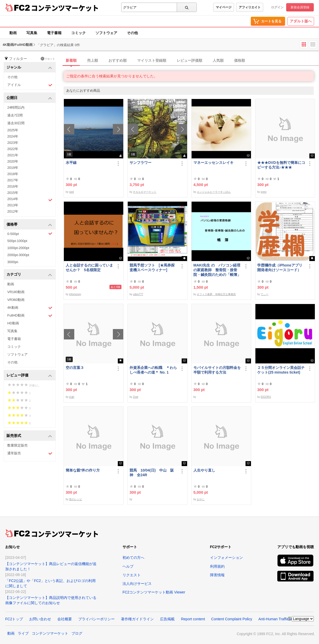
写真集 (32, 33)
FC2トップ (14, 619)
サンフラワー (140, 163)
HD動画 (13, 323)
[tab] (191, 61)
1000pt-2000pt (18, 248)
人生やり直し (204, 470)
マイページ (224, 7)
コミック (78, 33)
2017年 (13, 180)
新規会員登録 (300, 7)
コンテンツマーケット (65, 8)
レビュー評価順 (189, 60)
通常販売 (30, 453)
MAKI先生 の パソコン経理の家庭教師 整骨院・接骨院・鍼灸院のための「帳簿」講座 (217, 270)
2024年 (13, 136)
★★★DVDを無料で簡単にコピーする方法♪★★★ (281, 165)
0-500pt (30, 234)
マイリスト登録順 (152, 60)
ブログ (77, 633)
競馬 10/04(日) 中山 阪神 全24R (152, 473)
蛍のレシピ (76, 499)
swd (71, 192)
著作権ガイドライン (137, 619)
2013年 (13, 205)
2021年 (13, 155)
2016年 (13, 186)
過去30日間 (16, 123)
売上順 (93, 60)
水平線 (71, 163)
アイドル (30, 85)
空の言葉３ (75, 368)
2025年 (13, 130)
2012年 (13, 211)
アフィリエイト (250, 7)
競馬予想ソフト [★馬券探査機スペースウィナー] (152, 268)
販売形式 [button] (29, 436)
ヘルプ (128, 566)
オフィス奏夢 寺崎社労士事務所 (216, 294)
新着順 (71, 60)
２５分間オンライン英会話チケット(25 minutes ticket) (281, 370)
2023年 (13, 143)
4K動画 (30, 308)
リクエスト (132, 575)
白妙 (72, 397)
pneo (263, 192)
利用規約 (217, 566)
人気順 (218, 60)
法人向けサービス (137, 584)
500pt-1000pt (17, 241)
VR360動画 (16, 300)
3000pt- (13, 262)
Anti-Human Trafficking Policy (282, 619)
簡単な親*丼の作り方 (83, 470)
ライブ (23, 633)
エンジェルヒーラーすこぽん (214, 192)
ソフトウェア (106, 33)
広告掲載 (167, 619)
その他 (132, 33)
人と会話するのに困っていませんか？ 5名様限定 (89, 268)
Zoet (136, 397)
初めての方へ (133, 558)
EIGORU (266, 397)
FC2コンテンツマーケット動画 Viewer (154, 592)
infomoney (75, 294)
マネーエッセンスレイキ (213, 163)
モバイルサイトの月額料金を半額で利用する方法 (217, 370)
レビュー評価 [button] (29, 376)
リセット (48, 59)
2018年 (13, 174)
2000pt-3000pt (18, 255)
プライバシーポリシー (96, 619)
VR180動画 (16, 292)
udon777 (138, 294)
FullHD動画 (30, 316)
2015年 (13, 193)
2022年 (13, 149)
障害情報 (217, 575)
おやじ (201, 499)
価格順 (240, 60)
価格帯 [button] (29, 225)
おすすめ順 (118, 60)
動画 (13, 33)
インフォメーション (226, 558)
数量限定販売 (17, 445)
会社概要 (65, 619)
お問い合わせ (40, 619)
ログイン (277, 7)
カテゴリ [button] (29, 275)
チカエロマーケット (145, 192)
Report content (193, 619)
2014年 (30, 200)
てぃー (265, 294)
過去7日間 (15, 115)
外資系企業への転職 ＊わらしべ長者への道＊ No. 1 (153, 370)
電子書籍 (54, 33)
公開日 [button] (29, 98)
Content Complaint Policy (232, 619)
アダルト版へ (301, 21)
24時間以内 (16, 107)
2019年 (13, 168)
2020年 (13, 161)
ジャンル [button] (29, 68)
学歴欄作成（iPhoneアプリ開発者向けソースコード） (280, 268)
